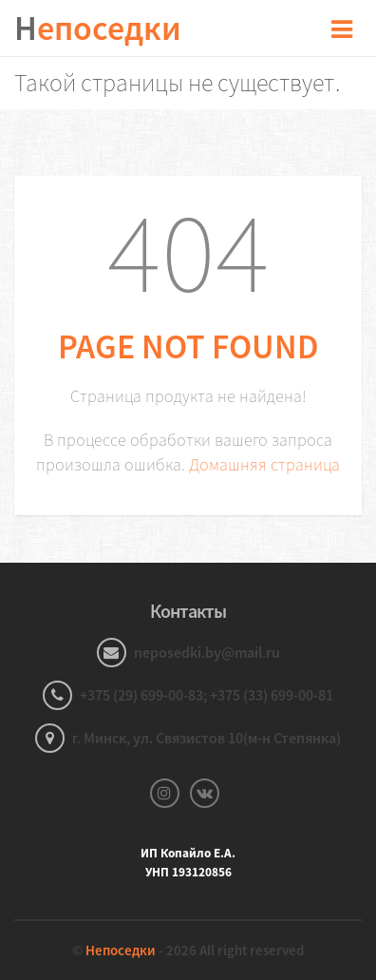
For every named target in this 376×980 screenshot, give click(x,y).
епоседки (98, 28)
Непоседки (121, 950)
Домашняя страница (264, 464)
